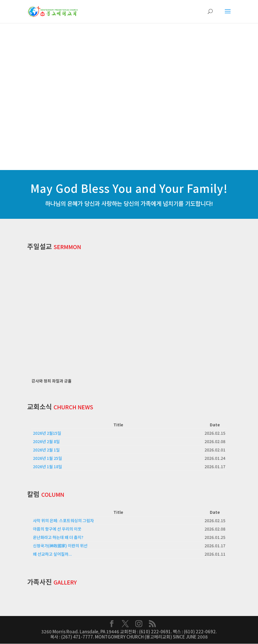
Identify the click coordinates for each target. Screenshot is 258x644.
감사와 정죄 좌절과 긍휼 (52, 381)
